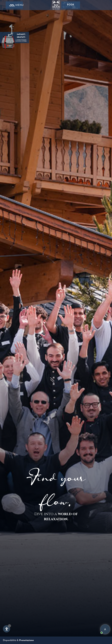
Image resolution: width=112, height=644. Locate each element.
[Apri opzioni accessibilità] (7, 629)
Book (71, 5)
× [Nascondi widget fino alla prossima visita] (9, 626)
